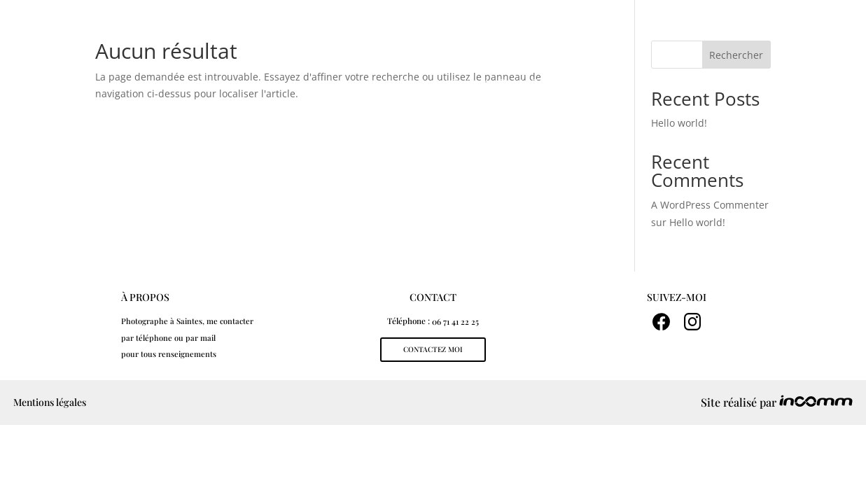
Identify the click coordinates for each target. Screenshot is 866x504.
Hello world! (697, 222)
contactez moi (433, 349)
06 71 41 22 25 (455, 321)
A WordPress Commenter (710, 205)
